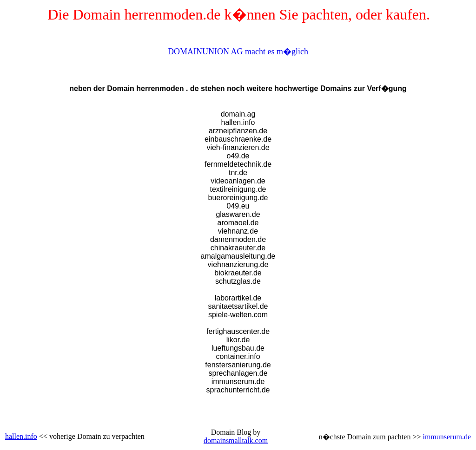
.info (30, 436)
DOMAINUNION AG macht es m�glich (238, 52)
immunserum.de (447, 437)
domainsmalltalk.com (236, 440)
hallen (14, 436)
